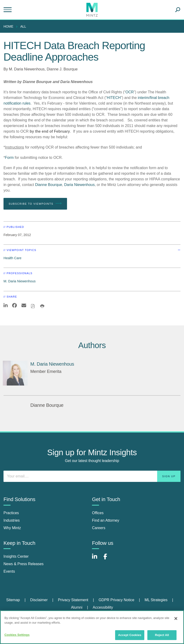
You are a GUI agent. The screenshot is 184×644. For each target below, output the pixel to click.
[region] (92, 627)
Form (9, 158)
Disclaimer (39, 600)
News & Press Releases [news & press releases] (24, 564)
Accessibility (103, 607)
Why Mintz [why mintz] (12, 528)
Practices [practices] (11, 513)
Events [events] (9, 571)
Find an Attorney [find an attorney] (106, 520)
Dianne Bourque (49, 185)
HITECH (114, 98)
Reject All (162, 635)
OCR (130, 92)
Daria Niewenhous (80, 185)
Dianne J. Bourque (62, 69)
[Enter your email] (92, 476)
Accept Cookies (130, 635)
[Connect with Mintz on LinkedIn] (97, 559)
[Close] (176, 619)
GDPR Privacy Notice (116, 600)
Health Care (12, 258)
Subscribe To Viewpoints (35, 204)
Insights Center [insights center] (16, 556)
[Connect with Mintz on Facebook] (108, 559)
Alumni (77, 607)
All (23, 26)
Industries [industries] (12, 520)
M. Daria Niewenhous (27, 69)
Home (8, 26)
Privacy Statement (73, 600)
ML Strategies (156, 600)
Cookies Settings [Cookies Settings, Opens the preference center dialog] (17, 635)
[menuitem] (10, 26)
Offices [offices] (98, 513)
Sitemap (13, 600)
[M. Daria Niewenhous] (15, 373)
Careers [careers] (99, 528)
